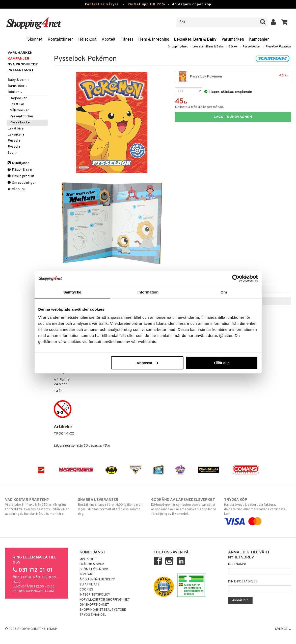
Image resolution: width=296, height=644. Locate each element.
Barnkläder (18, 86)
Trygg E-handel (93, 615)
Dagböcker (18, 98)
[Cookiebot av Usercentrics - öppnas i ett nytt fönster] (236, 278)
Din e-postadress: (243, 582)
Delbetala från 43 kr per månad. (199, 107)
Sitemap (50, 629)
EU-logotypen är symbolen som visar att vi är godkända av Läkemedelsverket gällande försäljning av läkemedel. (185, 507)
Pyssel (15, 147)
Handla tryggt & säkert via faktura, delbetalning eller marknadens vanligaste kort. (258, 511)
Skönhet (35, 40)
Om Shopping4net (94, 605)
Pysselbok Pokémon (278, 47)
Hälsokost (87, 40)
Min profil (88, 559)
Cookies (86, 590)
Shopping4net (178, 47)
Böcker (233, 47)
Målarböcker (19, 110)
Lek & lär (16, 129)
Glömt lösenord (94, 570)
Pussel (15, 141)
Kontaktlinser (60, 40)
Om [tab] (224, 292)
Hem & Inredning (154, 40)
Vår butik (17, 189)
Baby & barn (19, 80)
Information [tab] (148, 292)
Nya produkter (23, 64)
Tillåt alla (222, 363)
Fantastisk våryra (102, 4)
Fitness (127, 40)
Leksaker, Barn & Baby (195, 40)
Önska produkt (21, 176)
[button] (285, 22)
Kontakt (87, 575)
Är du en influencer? (97, 580)
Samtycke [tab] (72, 292)
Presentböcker (21, 116)
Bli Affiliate (89, 585)
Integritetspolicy (95, 595)
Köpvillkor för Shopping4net (105, 600)
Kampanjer (259, 40)
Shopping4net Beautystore (103, 610)
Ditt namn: (237, 564)
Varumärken (233, 40)
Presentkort (21, 70)
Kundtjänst (18, 163)
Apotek (109, 40)
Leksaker (16, 135)
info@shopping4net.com (33, 591)
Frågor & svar (20, 170)
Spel (13, 153)
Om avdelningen (22, 183)
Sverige (283, 629)
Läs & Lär (17, 104)
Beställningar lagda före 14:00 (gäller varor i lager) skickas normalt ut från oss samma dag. (111, 507)
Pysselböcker (252, 47)
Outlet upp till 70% (147, 4)
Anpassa (147, 363)
